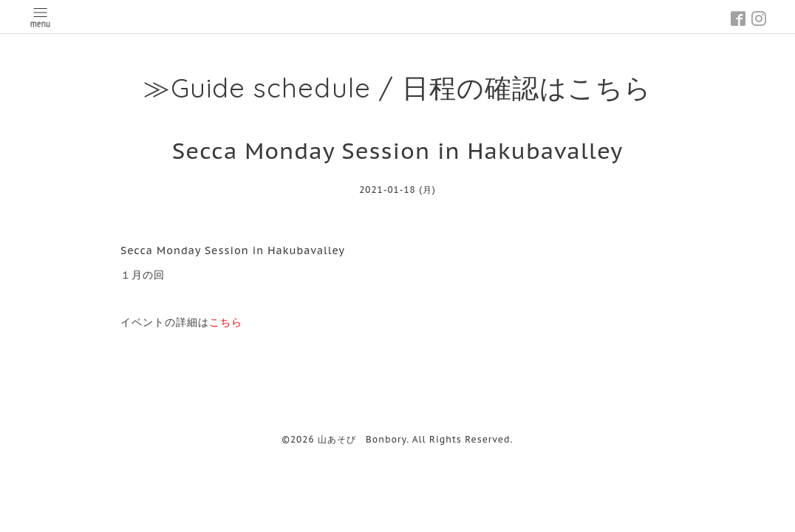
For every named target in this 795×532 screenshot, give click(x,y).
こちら (226, 322)
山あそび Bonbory (362, 439)
